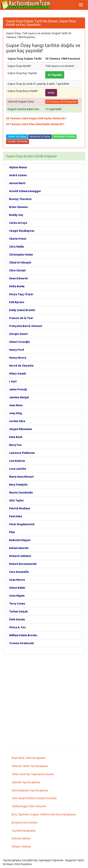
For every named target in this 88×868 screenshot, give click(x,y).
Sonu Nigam (17, 596)
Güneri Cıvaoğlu (19, 342)
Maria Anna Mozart (21, 477)
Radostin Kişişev (20, 540)
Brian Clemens (18, 207)
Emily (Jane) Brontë (22, 310)
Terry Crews (17, 604)
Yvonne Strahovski (21, 643)
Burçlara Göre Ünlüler (25, 823)
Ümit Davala (17, 619)
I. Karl (13, 381)
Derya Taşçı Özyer (21, 294)
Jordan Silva (17, 421)
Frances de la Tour (21, 318)
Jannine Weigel (19, 397)
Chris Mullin (17, 247)
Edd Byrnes (17, 302)
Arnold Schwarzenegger (25, 191)
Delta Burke (17, 286)
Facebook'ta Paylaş (40, 136)
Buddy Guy (16, 215)
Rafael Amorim (19, 548)
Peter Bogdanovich (22, 524)
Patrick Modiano (20, 508)
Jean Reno (16, 405)
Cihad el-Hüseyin (20, 263)
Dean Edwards (18, 278)
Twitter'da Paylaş (17, 136)
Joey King (15, 413)
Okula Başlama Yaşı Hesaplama (30, 790)
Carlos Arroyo (18, 223)
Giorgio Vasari (18, 334)
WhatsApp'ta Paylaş (64, 136)
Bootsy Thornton (20, 199)
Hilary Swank (18, 374)
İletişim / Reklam (21, 847)
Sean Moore (17, 580)
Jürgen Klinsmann (21, 429)
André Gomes (18, 175)
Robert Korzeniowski (23, 564)
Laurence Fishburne (22, 453)
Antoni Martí (17, 183)
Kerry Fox (15, 445)
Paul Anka (15, 516)
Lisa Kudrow (17, 461)
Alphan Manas (18, 167)
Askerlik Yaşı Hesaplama (26, 782)
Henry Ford (16, 350)
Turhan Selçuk (18, 611)
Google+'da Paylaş (18, 141)
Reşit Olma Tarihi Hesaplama (28, 758)
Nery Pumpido (18, 485)
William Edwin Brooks (23, 635)
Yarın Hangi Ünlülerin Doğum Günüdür (34, 798)
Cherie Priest (18, 239)
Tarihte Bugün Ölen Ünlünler (29, 806)
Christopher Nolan (21, 255)
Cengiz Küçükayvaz (22, 231)
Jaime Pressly (18, 389)
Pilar (12, 532)
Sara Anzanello (19, 572)
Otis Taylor (16, 500)
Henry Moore (18, 358)
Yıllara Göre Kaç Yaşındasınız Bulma (33, 774)
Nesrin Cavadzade (21, 493)
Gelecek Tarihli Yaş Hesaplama (30, 766)
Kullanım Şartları (21, 838)
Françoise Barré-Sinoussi (26, 326)
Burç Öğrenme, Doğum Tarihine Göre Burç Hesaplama (44, 814)
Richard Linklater (20, 556)
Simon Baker (17, 588)
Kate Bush (16, 437)
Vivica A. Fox (17, 627)
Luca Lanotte (18, 469)
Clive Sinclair (18, 270)
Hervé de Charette (21, 366)
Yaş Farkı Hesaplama (23, 831)
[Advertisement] (44, 702)
